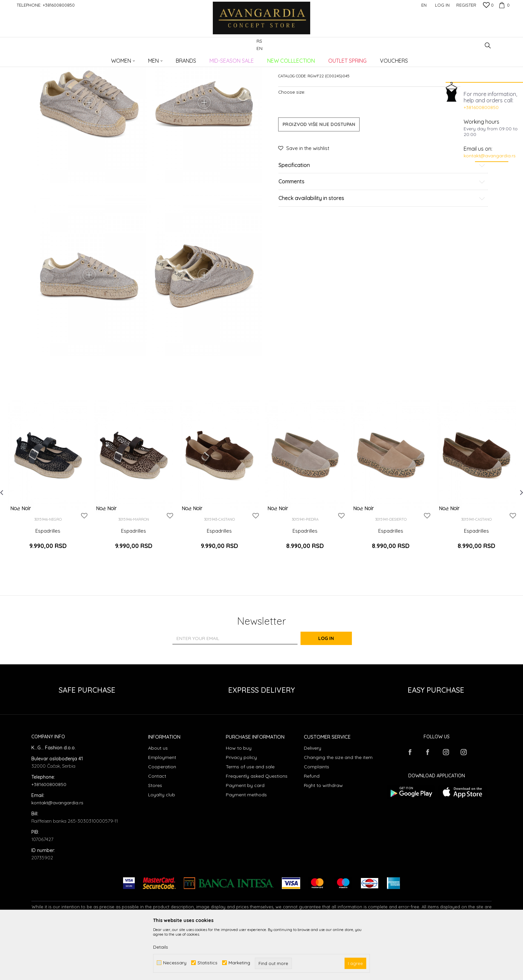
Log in (335, 691)
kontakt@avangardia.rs (490, 156)
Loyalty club (162, 847)
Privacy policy (241, 810)
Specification (382, 216)
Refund (312, 828)
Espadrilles (147, 58)
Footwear (123, 58)
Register (466, 5)
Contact (157, 828)
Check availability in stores (382, 249)
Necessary (175, 963)
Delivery (313, 800)
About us (158, 800)
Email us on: (478, 149)
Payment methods (246, 847)
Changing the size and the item (338, 810)
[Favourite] (488, 6)
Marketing (239, 963)
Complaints (317, 819)
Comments (382, 233)
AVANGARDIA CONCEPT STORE (60, 58)
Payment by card (245, 838)
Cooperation (162, 819)
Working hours (481, 122)
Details (161, 947)
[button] (488, 45)
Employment (162, 810)
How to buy (239, 800)
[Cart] (503, 5)
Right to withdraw (323, 838)
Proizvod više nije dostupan (319, 175)
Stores (155, 838)
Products (101, 58)
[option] (48, 539)
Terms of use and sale (250, 819)
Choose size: (292, 142)
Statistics (207, 963)
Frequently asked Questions (257, 828)
